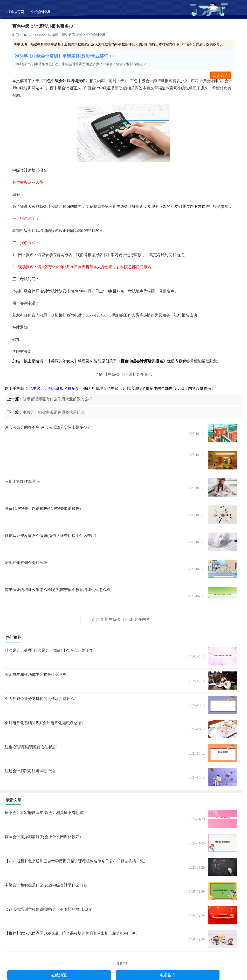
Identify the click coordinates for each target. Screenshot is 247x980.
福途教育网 (16, 12)
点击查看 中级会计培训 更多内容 (121, 619)
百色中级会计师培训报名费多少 (52, 388)
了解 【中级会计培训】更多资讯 (124, 374)
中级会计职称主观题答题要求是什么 (54, 412)
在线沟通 (59, 975)
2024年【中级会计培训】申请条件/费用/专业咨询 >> (65, 56)
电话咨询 (168, 975)
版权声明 (123, 964)
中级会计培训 (41, 12)
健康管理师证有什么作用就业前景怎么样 (57, 399)
